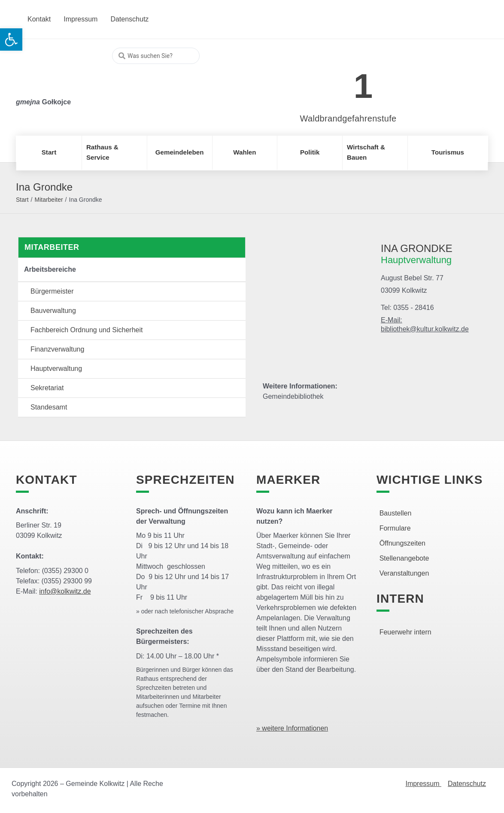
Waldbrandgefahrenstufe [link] (348, 118)
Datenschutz (467, 784)
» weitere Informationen (292, 728)
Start (22, 200)
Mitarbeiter (49, 200)
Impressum (423, 784)
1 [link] (363, 86)
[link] (335, 81)
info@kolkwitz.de (65, 591)
